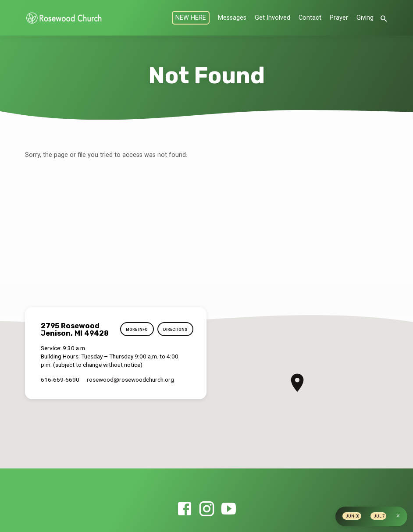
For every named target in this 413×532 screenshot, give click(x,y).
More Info (135, 330)
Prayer (339, 18)
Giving (365, 18)
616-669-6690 (60, 379)
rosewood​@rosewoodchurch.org (130, 379)
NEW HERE (191, 18)
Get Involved (272, 18)
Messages (232, 18)
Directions (174, 330)
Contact (310, 18)
